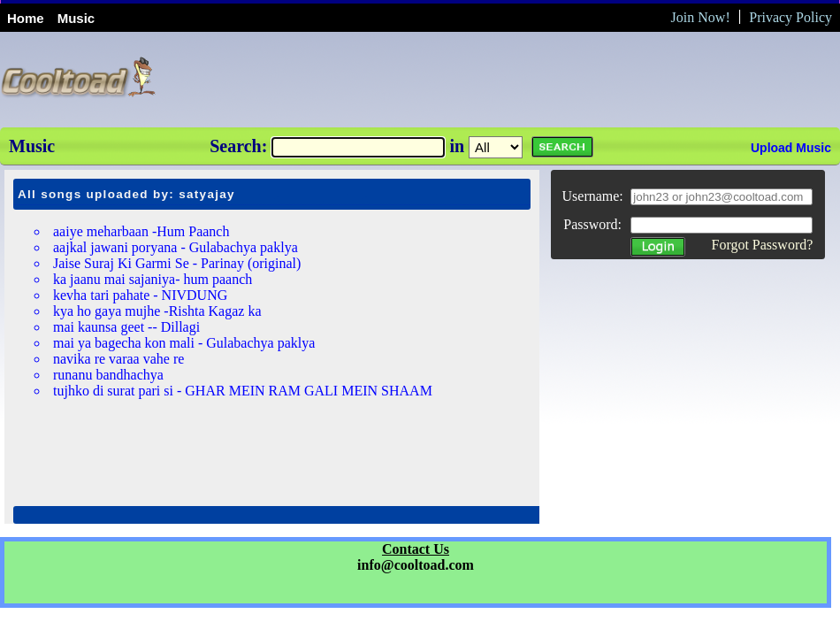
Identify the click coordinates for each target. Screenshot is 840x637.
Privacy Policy (790, 17)
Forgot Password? (762, 245)
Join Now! (701, 17)
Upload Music (791, 148)
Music (76, 18)
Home (26, 18)
